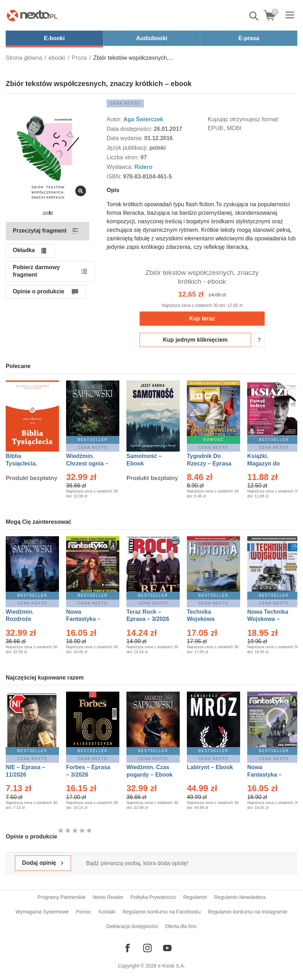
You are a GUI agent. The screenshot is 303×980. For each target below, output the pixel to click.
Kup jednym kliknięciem (195, 340)
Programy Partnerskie (62, 897)
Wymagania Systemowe (42, 912)
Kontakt (107, 912)
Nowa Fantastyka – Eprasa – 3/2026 (87, 619)
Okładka (24, 250)
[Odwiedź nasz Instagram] (147, 948)
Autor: (115, 119)
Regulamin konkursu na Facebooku (162, 912)
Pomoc (84, 912)
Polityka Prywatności (153, 897)
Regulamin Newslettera (240, 897)
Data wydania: (125, 138)
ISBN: (115, 177)
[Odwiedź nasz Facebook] (128, 948)
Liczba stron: (123, 157)
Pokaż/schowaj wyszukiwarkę (254, 16)
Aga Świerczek (143, 119)
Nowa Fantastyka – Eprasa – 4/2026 (269, 775)
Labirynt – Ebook (210, 767)
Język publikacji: (128, 148)
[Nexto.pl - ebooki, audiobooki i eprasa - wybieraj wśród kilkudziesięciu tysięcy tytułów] (32, 15)
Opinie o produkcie (39, 291)
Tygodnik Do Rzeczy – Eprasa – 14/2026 (209, 464)
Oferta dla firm (181, 926)
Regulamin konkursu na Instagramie (248, 912)
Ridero (143, 167)
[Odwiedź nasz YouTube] (167, 948)
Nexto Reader (108, 897)
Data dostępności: (130, 129)
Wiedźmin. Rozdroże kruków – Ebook (28, 619)
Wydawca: (120, 167)
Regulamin (195, 897)
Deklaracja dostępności (132, 926)
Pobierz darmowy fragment (36, 271)
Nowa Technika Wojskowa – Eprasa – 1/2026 (269, 619)
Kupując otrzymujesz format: (244, 119)
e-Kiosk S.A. (172, 966)
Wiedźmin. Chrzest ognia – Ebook (87, 464)
